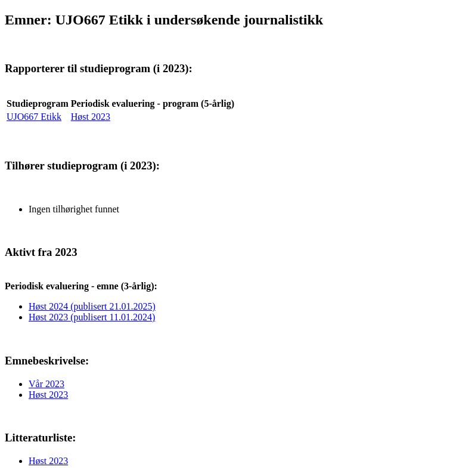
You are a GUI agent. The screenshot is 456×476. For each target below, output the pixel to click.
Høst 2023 (91, 117)
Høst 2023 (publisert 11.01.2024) (92, 317)
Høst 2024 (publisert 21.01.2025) (92, 306)
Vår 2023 (46, 384)
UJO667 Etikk (34, 117)
